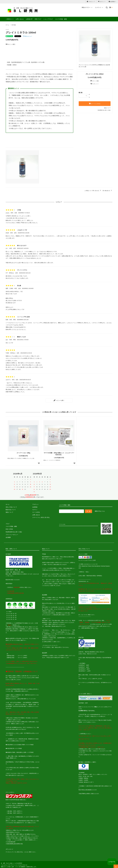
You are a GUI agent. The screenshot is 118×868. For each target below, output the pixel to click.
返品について (107, 108)
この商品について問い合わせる (93, 191)
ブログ (8, 524)
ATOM (11, 529)
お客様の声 (29, 19)
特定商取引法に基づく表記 (104, 110)
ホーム (7, 25)
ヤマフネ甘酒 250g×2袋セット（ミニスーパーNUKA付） (59, 454)
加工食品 (14, 25)
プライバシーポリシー (12, 534)
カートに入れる (95, 104)
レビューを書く (59, 400)
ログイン (102, 1)
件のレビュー (28, 36)
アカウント (91, 1)
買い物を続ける (107, 191)
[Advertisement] (39, 52)
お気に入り (95, 84)
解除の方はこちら (100, 511)
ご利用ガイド (10, 19)
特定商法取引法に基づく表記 (14, 531)
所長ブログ (38, 19)
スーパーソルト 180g (23, 453)
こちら (84, 614)
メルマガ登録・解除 (61, 19)
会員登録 (113, 1)
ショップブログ (48, 19)
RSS (7, 529)
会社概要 (8, 537)
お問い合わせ (20, 19)
